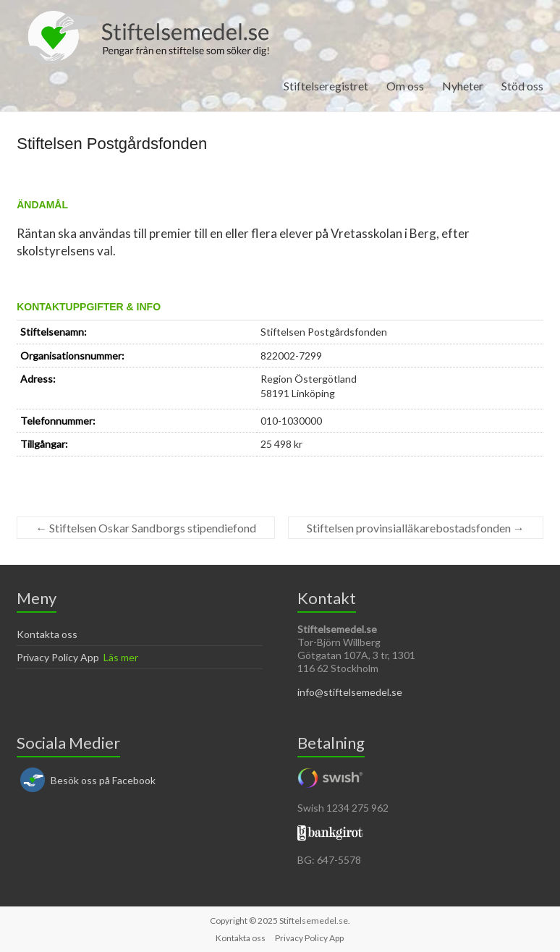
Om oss (405, 86)
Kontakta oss (47, 634)
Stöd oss (522, 86)
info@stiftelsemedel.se (350, 692)
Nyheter (463, 86)
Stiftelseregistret (326, 86)
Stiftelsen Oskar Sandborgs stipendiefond (146, 528)
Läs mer (121, 657)
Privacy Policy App (58, 657)
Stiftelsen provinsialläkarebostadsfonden (416, 528)
